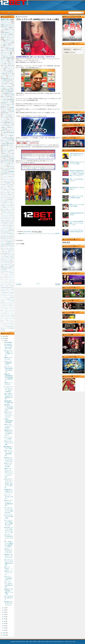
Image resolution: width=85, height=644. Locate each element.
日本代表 (11, 49)
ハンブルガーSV (7, 168)
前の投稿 (58, 284)
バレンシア (6, 136)
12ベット (27, 234)
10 (5, 610)
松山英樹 (7, 144)
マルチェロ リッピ (5, 284)
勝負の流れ (11, 90)
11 (5, 608)
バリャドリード (7, 204)
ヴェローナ (9, 189)
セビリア (5, 91)
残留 (11, 230)
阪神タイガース (9, 173)
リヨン (8, 198)
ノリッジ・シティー (8, 178)
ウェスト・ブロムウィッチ (7, 191)
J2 (6, 100)
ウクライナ (7, 238)
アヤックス (3, 256)
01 (5, 630)
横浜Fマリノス (7, 103)
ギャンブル (11, 75)
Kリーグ (9, 289)
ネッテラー (37, 12)
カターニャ (7, 203)
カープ (11, 193)
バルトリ (4, 279)
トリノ (7, 158)
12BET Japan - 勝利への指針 (25, 642)
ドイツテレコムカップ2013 (9, 315)
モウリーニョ (4, 242)
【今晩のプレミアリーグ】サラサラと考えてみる (8, 459)
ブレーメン (10, 217)
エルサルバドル (11, 276)
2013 (4, 635)
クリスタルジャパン (6, 307)
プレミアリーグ (27, 12)
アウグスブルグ (7, 162)
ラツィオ (7, 111)
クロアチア (4, 126)
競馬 (5, 145)
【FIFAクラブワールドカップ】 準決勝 (8, 443)
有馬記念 (9, 245)
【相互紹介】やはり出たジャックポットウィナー (8, 556)
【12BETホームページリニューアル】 (8, 573)
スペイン (8, 88)
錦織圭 (7, 93)
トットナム (11, 129)
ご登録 (19, 12)
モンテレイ (4, 286)
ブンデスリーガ (9, 37)
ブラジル (5, 65)
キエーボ (12, 212)
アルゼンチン (10, 64)
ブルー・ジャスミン (6, 322)
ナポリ (5, 96)
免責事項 (10, 327)
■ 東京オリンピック (70, 52)
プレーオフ (7, 206)
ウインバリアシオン (8, 302)
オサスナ (6, 212)
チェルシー (10, 46)
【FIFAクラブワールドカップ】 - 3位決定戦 (8, 426)
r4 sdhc (74, 642)
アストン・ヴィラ (9, 134)
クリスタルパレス (9, 114)
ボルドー (3, 198)
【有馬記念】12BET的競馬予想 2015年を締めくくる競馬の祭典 (8, 377)
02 (5, 628)
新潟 (7, 122)
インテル (3, 75)
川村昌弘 (12, 328)
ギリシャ (5, 152)
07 (5, 617)
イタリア (9, 73)
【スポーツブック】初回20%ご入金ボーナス (8, 578)
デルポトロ (8, 261)
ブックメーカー (6, 23)
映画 (3, 330)
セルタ (12, 176)
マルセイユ (6, 150)
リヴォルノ (10, 265)
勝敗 (10, 100)
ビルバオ (3, 155)
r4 (63, 642)
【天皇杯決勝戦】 (8, 343)
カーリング (7, 305)
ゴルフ (5, 131)
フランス (11, 77)
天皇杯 (8, 243)
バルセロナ (4, 44)
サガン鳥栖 (11, 95)
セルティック (6, 188)
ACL (2, 185)
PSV (2, 238)
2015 (4, 338)
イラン (8, 137)
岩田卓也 (6, 288)
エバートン (11, 113)
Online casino (4, 271)
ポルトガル (6, 108)
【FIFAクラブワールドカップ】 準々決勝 (8, 465)
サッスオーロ (4, 176)
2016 (4, 336)
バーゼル (7, 225)
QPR (10, 199)
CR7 (3, 237)
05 (5, 621)
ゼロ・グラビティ (6, 310)
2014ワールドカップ (7, 24)
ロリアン (12, 252)
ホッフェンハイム (9, 207)
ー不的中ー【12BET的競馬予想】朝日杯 (8, 421)
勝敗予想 (57, 234)
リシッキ (10, 286)
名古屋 (12, 132)
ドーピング (3, 318)
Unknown (25, 231)
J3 (13, 245)
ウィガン (5, 248)
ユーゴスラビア (8, 323)
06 (5, 619)
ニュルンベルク (7, 216)
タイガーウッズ (6, 260)
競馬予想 (12, 139)
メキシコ (9, 124)
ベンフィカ (6, 250)
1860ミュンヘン (8, 270)
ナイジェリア (8, 153)
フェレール (5, 320)
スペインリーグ (9, 31)
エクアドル (5, 193)
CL (11, 65)
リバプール (52, 234)
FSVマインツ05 (5, 87)
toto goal (8, 57)
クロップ (32, 234)
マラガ (4, 209)
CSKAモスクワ (4, 211)
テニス (8, 83)
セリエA (11, 29)
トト (5, 77)
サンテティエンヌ (5, 194)
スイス (6, 127)
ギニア (4, 278)
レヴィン (9, 325)
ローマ (7, 70)
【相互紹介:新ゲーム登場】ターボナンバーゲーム (8, 491)
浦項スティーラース (5, 266)
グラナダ (12, 167)
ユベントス (4, 60)
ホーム (3, 12)
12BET (35, 642)
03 (5, 626)
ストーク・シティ (9, 149)
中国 (7, 132)
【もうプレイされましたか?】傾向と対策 (8, 516)
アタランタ (8, 185)
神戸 (13, 150)
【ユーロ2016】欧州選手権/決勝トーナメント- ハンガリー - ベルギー (76, 223)
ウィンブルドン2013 (9, 258)
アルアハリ (8, 296)
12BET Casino (41, 642)
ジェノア (3, 142)
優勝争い (9, 183)
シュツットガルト (9, 147)
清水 (13, 144)
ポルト (2, 219)
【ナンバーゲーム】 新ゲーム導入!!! (8, 497)
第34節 (5, 268)
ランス (6, 252)
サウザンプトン (9, 106)
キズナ (13, 305)
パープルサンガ (11, 318)
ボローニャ (10, 240)
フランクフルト (7, 180)
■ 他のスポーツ (77, 49)
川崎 (13, 111)
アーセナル (7, 51)
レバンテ (8, 181)
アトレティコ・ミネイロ (8, 247)
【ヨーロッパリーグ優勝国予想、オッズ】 (8, 363)
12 (5, 341)
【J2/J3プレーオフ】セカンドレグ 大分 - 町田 (8, 551)
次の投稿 (19, 284)
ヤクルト (11, 155)
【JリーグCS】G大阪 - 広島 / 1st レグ (8, 598)
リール (10, 209)
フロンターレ (10, 283)
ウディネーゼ (4, 163)
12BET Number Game (51, 642)
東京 (4, 113)
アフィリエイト (46, 12)
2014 (4, 633)
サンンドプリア (11, 309)
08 (5, 614)
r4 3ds (70, 642)
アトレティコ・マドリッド (7, 55)
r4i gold (67, 642)
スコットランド (6, 214)
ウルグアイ (4, 105)
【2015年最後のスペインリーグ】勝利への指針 (8, 347)
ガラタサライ (8, 222)
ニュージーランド (10, 278)
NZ (13, 289)
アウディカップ (7, 294)
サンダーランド (7, 140)
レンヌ (5, 221)
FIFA (7, 237)
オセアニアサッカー (5, 304)
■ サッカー (67, 49)
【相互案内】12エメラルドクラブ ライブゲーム (8, 603)
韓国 (4, 78)
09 (5, 612)
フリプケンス (11, 320)
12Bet (23, 234)
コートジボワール (7, 175)
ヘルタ (3, 170)
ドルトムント (5, 52)
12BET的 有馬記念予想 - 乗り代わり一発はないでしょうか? (77, 155)
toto (11, 59)
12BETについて (11, 12)
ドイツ (3, 67)
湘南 (13, 160)
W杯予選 (5, 157)
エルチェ (11, 145)
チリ (9, 118)
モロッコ (12, 284)
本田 (7, 160)
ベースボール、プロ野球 (7, 101)
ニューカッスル (38, 234)
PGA (11, 237)
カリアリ (12, 186)
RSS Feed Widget (73, 107)
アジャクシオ (9, 255)
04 (5, 623)
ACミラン (4, 59)
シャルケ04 (6, 116)
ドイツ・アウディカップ (7, 317)
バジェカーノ (9, 196)
